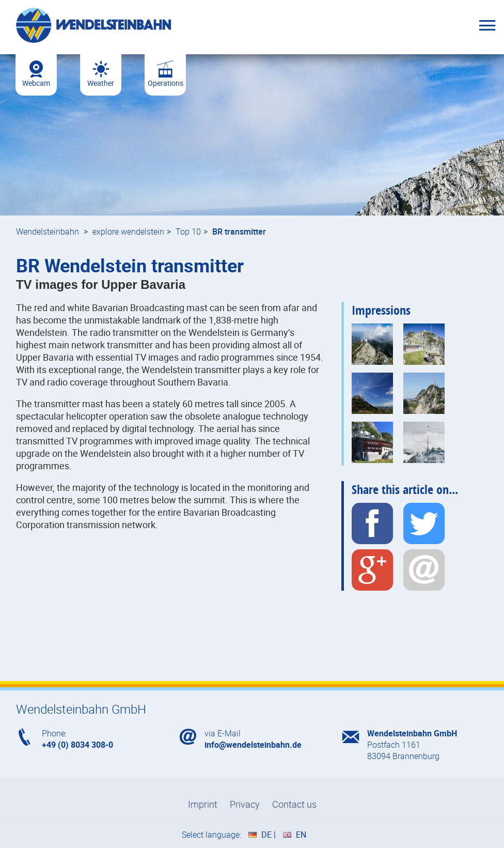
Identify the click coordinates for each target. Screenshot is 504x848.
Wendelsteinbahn (48, 232)
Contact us (294, 804)
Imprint (203, 804)
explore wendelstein (128, 232)
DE (266, 835)
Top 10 (188, 232)
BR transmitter (239, 232)
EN (301, 835)
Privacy (245, 804)
